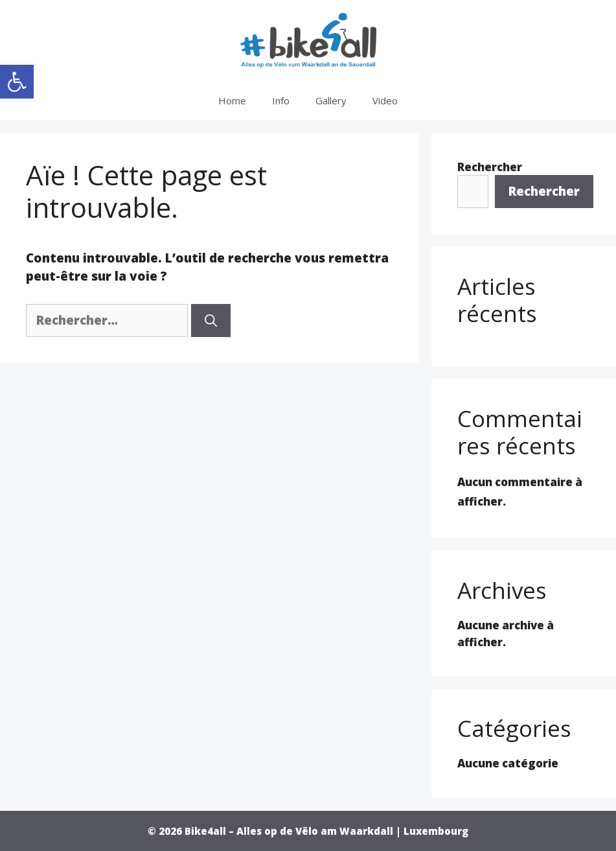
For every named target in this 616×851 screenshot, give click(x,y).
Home (232, 100)
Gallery (331, 100)
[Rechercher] (211, 321)
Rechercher (490, 167)
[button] (17, 82)
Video (385, 100)
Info (281, 100)
